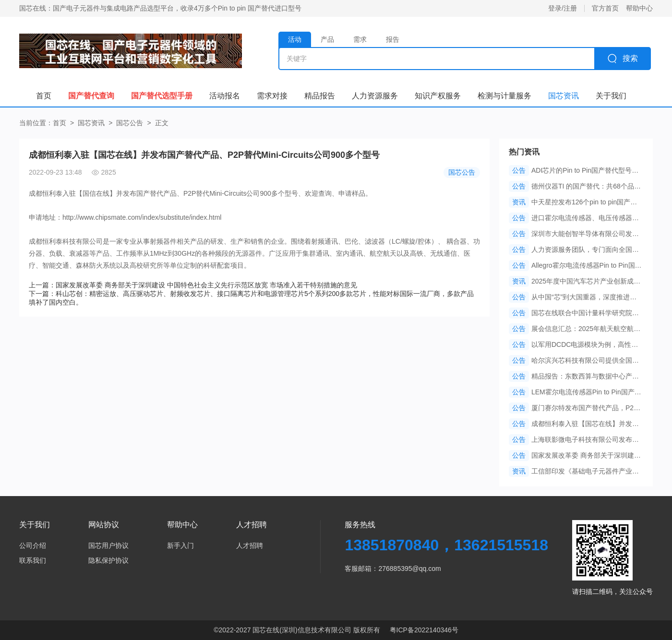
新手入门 (180, 545)
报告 (393, 39)
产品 (327, 39)
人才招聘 (250, 545)
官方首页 (605, 8)
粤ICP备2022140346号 (424, 630)
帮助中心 (639, 8)
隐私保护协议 (108, 560)
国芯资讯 (91, 123)
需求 (360, 39)
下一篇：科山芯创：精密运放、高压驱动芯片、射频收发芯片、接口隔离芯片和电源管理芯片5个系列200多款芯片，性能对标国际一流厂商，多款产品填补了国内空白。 (251, 298)
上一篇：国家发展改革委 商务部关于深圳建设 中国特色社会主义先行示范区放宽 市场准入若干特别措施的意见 (193, 285)
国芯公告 (130, 123)
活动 (295, 39)
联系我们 (33, 560)
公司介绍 (33, 545)
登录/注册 (563, 8)
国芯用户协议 (108, 545)
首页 (60, 123)
